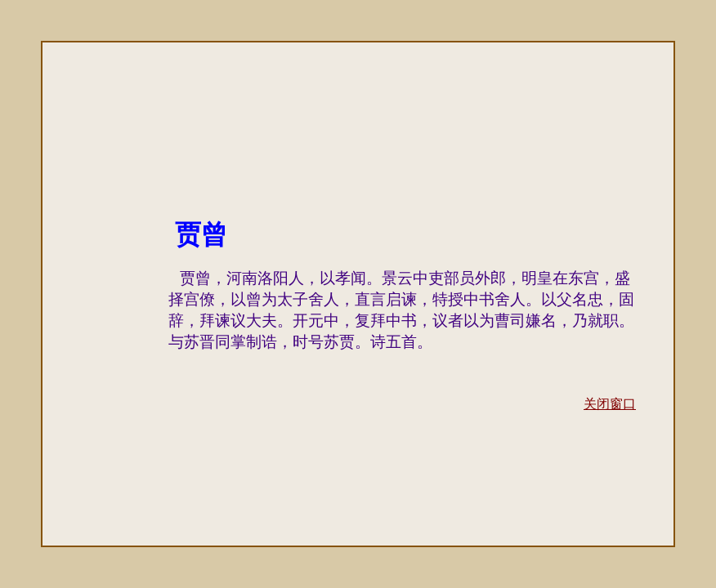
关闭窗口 (610, 404)
